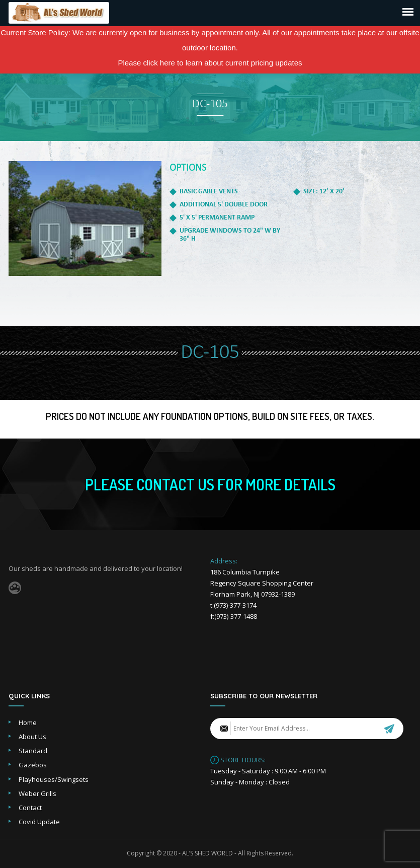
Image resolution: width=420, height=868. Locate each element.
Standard (33, 751)
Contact (30, 808)
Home (28, 722)
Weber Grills (37, 793)
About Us (32, 737)
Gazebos (33, 765)
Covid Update (39, 822)
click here (159, 63)
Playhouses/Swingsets (54, 779)
